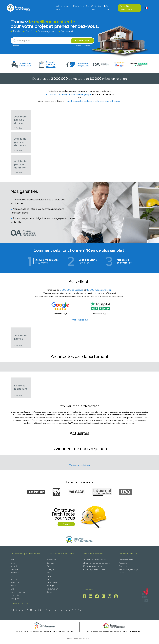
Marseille (14, 566)
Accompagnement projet (94, 569)
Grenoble (15, 595)
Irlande (50, 576)
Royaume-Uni (53, 589)
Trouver (66, 524)
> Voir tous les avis (79, 320)
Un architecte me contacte (61, 8)
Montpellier (16, 599)
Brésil (49, 566)
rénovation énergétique (80, 94)
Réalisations (79, 6)
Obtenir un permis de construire (97, 563)
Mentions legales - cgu (129, 569)
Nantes (14, 579)
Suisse (49, 592)
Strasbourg (15, 582)
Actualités (123, 563)
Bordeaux (15, 573)
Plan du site (124, 566)
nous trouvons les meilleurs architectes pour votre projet (94, 101)
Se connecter (109, 8)
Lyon (13, 563)
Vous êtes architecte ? (126, 8)
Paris (12, 560)
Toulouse (14, 569)
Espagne (50, 569)
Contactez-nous (97, 8)
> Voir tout (18, 128)
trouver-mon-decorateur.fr (131, 631)
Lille (12, 589)
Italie (49, 579)
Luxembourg (52, 582)
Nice (13, 576)
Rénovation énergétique (93, 566)
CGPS (121, 573)
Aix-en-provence (18, 592)
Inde (49, 573)
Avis (88, 6)
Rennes (14, 586)
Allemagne (51, 560)
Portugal (50, 586)
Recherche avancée (83, 46)
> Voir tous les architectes (80, 465)
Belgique (50, 563)
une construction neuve (55, 94)
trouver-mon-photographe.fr (62, 631)
